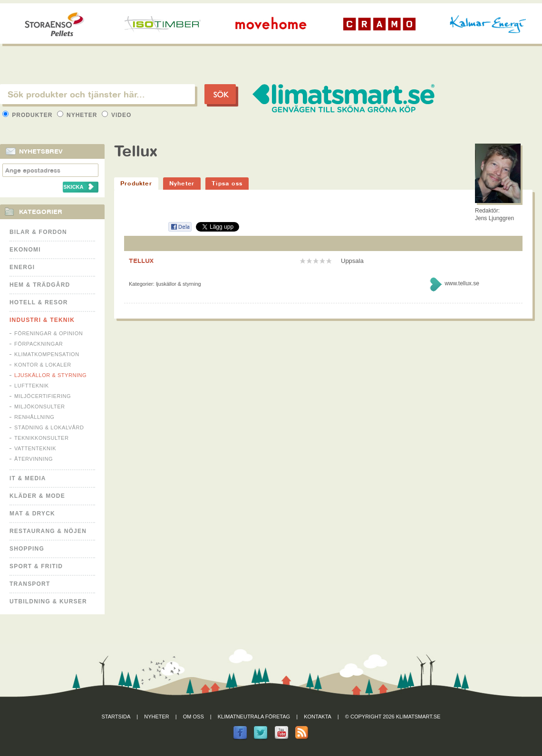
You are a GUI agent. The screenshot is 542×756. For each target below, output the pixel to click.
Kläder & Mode (37, 496)
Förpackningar (39, 344)
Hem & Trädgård (40, 285)
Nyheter (78, 115)
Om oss (194, 717)
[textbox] (97, 94)
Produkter (29, 115)
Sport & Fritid (36, 566)
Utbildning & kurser (48, 601)
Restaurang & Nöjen (48, 531)
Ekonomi (25, 250)
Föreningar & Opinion (48, 333)
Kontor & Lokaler (43, 365)
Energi (22, 267)
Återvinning (34, 459)
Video (117, 115)
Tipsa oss (227, 183)
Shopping (27, 549)
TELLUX (141, 261)
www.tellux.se (462, 283)
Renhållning (34, 417)
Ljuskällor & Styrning (50, 375)
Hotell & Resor (39, 302)
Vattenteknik (35, 448)
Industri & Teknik (42, 320)
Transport (30, 584)
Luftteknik (32, 386)
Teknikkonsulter (41, 438)
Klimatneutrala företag (254, 717)
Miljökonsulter (40, 407)
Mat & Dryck (32, 514)
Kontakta (318, 717)
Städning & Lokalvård (49, 427)
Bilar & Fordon (38, 232)
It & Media (28, 478)
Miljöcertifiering (43, 396)
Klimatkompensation (47, 354)
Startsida (116, 717)
